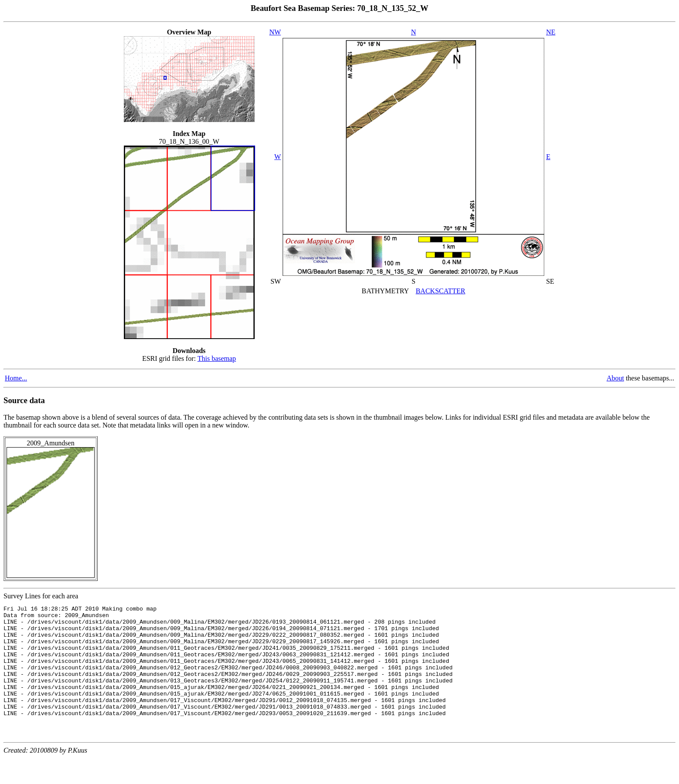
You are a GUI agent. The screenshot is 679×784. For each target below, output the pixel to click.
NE (551, 32)
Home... (16, 378)
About (615, 378)
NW (275, 32)
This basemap (217, 358)
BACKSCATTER (440, 291)
